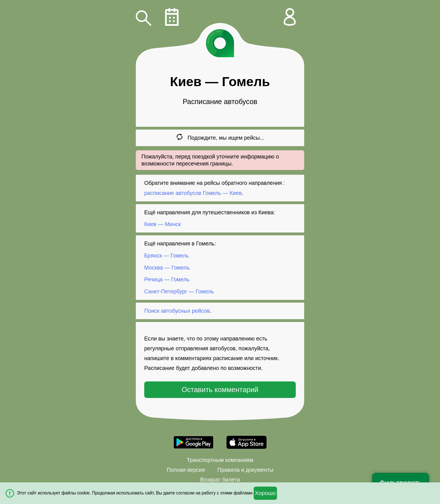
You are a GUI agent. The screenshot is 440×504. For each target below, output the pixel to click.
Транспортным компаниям (220, 460)
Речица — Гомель (167, 279)
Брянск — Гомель (167, 256)
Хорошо (265, 493)
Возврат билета (220, 480)
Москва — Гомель (167, 268)
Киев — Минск (162, 224)
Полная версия (186, 470)
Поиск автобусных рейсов (177, 311)
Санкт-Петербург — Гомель (179, 291)
